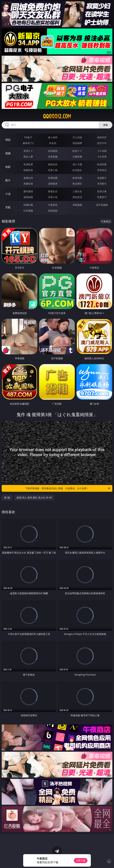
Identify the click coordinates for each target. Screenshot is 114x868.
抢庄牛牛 (102, 143)
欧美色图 (77, 178)
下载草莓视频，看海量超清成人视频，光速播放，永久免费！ (68, 488)
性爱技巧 (102, 197)
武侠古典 (102, 191)
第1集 (7, 498)
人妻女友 (77, 191)
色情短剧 (53, 211)
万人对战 (77, 137)
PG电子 (28, 137)
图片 (8, 180)
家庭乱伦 (53, 191)
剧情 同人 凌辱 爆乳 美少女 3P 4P (34, 498)
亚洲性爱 (28, 164)
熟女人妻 (28, 157)
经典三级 (53, 170)
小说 (8, 194)
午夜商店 (53, 205)
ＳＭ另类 (102, 157)
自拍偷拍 (53, 151)
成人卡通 (77, 164)
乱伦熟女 (77, 170)
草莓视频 (77, 205)
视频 (8, 153)
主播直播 (77, 157)
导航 (8, 207)
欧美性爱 (102, 164)
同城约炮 (28, 205)
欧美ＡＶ (77, 151)
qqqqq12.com (57, 116)
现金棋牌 (77, 143)
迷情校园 (28, 197)
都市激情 (28, 191)
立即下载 (81, 860)
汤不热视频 (102, 205)
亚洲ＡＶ (28, 151)
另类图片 (102, 184)
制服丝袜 (28, 170)
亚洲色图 (53, 178)
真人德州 (53, 137)
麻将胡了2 (28, 143)
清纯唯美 (53, 184)
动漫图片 (102, 178)
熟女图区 (77, 184)
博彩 (8, 140)
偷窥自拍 (28, 178)
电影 (8, 167)
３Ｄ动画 (102, 151)
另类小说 (53, 197)
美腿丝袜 (28, 184)
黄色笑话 (77, 197)
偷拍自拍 (53, 164)
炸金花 (53, 143)
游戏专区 (102, 137)
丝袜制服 (53, 157)
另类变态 (102, 170)
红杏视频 (28, 211)
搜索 (106, 125)
